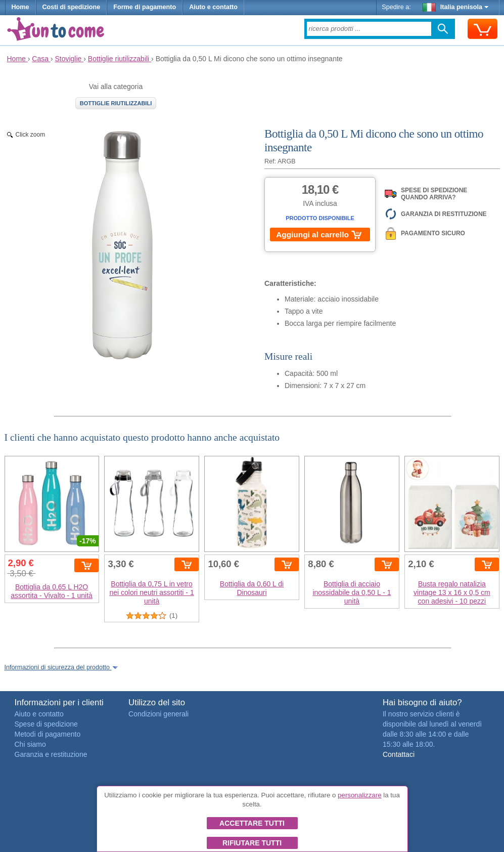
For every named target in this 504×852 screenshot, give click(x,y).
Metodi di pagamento (48, 734)
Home (20, 7)
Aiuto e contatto (213, 7)
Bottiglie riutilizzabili (116, 103)
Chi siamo (30, 744)
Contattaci (399, 754)
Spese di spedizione (46, 724)
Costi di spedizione (72, 7)
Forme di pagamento (145, 7)
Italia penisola (455, 7)
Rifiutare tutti (252, 843)
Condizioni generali (158, 714)
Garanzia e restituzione (51, 754)
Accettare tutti (252, 823)
